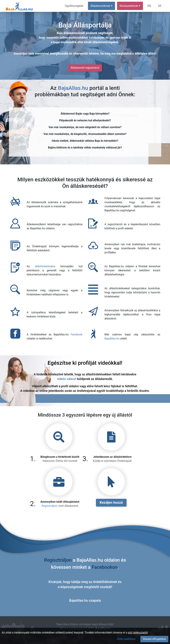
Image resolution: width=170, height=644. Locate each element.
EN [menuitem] (149, 6)
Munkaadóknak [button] (130, 6)
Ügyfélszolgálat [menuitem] (74, 6)
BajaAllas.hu (73, 88)
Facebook (77, 334)
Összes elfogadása (154, 639)
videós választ (67, 379)
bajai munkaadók (65, 42)
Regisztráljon (49, 506)
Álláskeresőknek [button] (101, 6)
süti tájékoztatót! (138, 633)
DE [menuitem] (160, 6)
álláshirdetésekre (45, 266)
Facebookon (105, 567)
